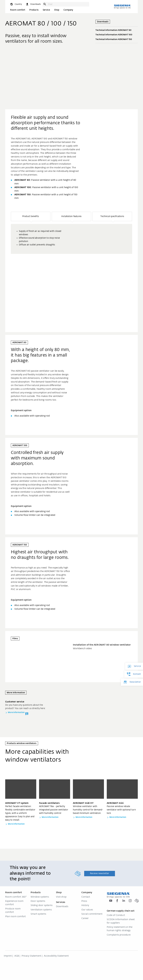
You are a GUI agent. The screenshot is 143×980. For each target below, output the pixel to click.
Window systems (40, 897)
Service (46, 10)
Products (34, 10)
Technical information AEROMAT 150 (117, 40)
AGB (17, 956)
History (85, 905)
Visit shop (61, 897)
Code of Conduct (116, 915)
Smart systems (38, 914)
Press (84, 901)
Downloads (62, 907)
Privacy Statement (31, 956)
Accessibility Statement (56, 956)
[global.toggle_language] (16, 4)
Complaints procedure (119, 935)
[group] (71, 239)
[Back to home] (122, 6)
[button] (31, 216)
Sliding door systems (42, 905)
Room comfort (18, 10)
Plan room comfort (15, 917)
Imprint (8, 956)
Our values (87, 910)
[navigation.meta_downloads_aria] (33, 4)
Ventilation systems (41, 910)
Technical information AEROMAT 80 (117, 30)
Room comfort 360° (16, 897)
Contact (86, 897)
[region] (71, 264)
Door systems (38, 901)
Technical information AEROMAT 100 (117, 35)
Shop (57, 10)
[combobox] (68, 4)
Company (68, 10)
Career (85, 918)
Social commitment (92, 914)
